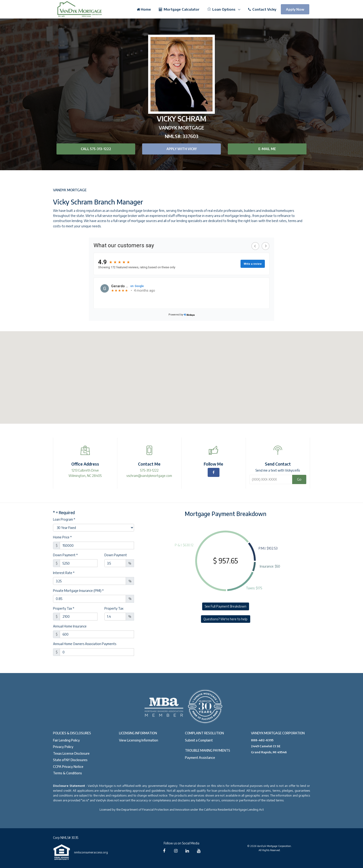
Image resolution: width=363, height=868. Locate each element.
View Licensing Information (139, 740)
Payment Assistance (200, 758)
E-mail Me (267, 149)
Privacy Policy (63, 747)
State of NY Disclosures (70, 760)
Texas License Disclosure (71, 753)
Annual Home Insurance (70, 626)
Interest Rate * (64, 573)
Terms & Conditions (67, 773)
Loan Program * (64, 519)
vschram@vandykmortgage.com (149, 476)
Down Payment (116, 555)
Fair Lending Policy (66, 740)
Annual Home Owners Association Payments (85, 644)
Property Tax (114, 608)
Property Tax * (64, 608)
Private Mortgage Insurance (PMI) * (78, 591)
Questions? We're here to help (225, 619)
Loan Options (222, 9)
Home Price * (62, 537)
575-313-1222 (149, 470)
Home (144, 9)
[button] (181, 373)
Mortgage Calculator (179, 9)
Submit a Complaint (199, 740)
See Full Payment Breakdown (225, 606)
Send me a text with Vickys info (278, 470)
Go (299, 479)
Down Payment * (65, 555)
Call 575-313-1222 (96, 149)
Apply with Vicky (182, 149)
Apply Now (295, 9)
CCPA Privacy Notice (68, 767)
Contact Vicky (262, 9)
